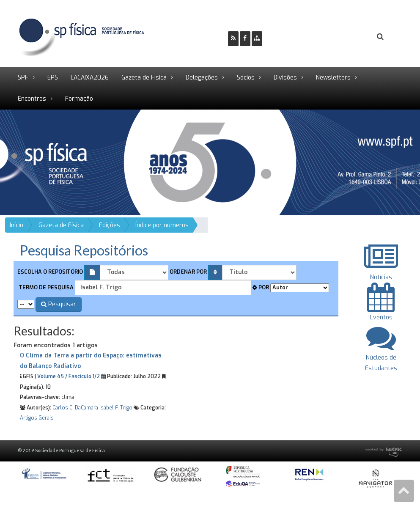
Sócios (246, 78)
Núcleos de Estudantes (381, 357)
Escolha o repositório (50, 272)
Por (261, 287)
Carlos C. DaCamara (75, 408)
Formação (79, 99)
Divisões (285, 78)
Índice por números (162, 225)
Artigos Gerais (37, 418)
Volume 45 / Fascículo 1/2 (69, 376)
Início (16, 225)
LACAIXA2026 (90, 78)
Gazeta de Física (144, 78)
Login (346, 37)
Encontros (32, 99)
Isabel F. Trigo (116, 408)
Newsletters (333, 78)
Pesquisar (59, 304)
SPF (23, 78)
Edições (110, 225)
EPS (53, 78)
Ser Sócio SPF (297, 37)
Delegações (202, 78)
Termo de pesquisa (45, 287)
